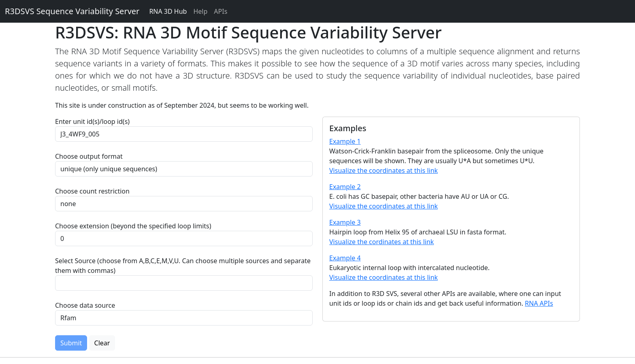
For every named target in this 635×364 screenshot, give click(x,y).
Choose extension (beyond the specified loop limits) (133, 226)
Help (200, 11)
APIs (221, 11)
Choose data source (85, 305)
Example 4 (345, 258)
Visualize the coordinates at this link (384, 170)
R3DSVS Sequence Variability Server (72, 11)
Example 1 (345, 141)
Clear (102, 343)
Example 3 (345, 222)
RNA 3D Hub (168, 11)
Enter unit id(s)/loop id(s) (94, 121)
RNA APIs (539, 303)
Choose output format (89, 156)
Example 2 (345, 187)
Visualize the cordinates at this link (381, 242)
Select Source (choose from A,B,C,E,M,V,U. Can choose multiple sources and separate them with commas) (183, 266)
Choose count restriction (92, 191)
